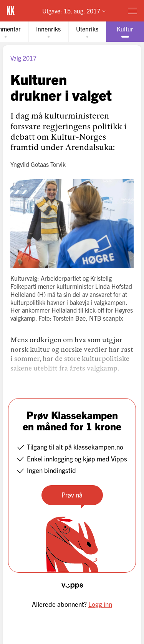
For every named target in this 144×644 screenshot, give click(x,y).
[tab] (48, 32)
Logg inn (100, 604)
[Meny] (132, 11)
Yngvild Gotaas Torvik (38, 164)
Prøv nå (72, 495)
